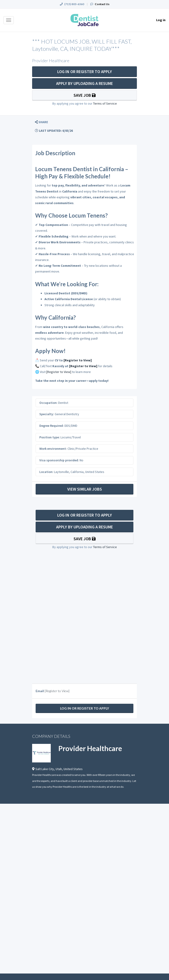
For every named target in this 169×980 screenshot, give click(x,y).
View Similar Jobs (85, 489)
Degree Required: (52, 426)
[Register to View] (78, 360)
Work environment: (53, 449)
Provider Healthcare (90, 748)
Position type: (50, 437)
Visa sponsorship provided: (59, 460)
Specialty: (47, 414)
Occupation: (48, 403)
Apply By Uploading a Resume (84, 83)
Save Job (85, 95)
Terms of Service (105, 103)
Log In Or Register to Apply (85, 72)
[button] (41, 122)
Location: (46, 472)
